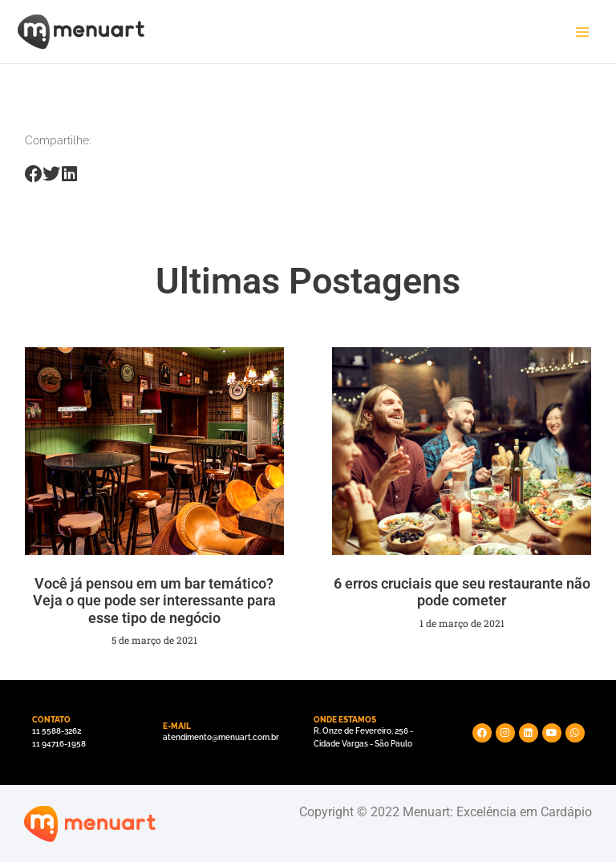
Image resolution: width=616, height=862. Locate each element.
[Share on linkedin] (70, 174)
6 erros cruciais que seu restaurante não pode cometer (462, 592)
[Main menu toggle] (582, 32)
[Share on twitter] (52, 174)
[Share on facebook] (34, 174)
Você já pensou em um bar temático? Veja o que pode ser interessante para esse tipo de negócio (154, 601)
